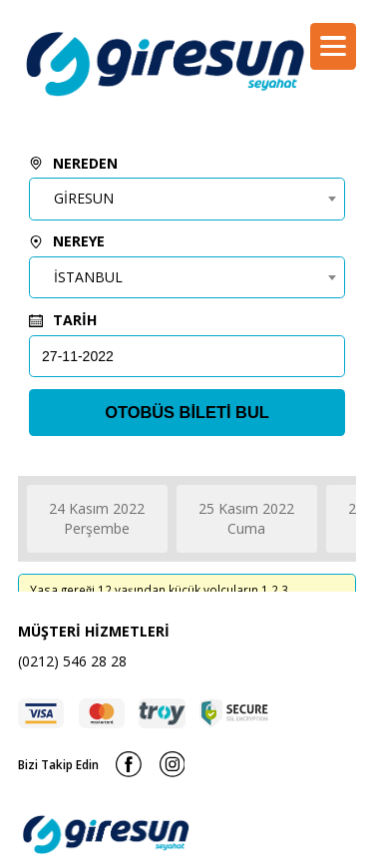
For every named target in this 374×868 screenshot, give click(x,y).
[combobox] (187, 199)
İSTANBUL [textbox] (88, 277)
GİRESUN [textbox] (84, 198)
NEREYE (67, 241)
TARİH (63, 320)
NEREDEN (73, 163)
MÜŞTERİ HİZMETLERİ (94, 631)
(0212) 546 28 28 (72, 661)
